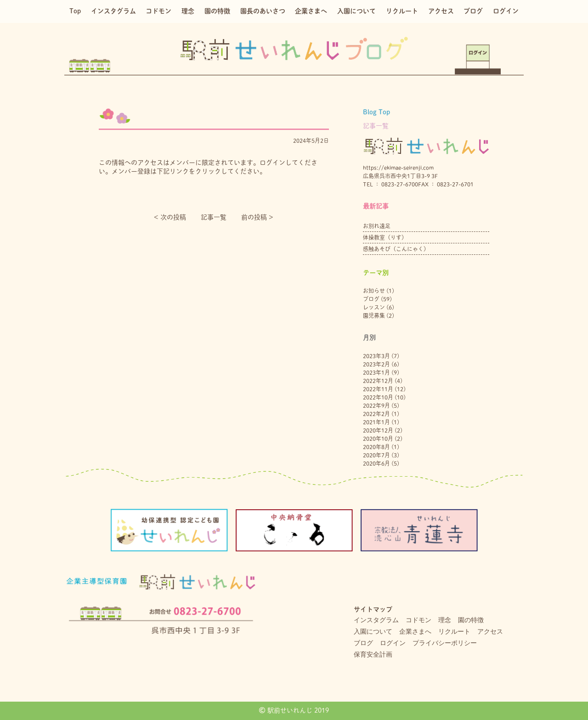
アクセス (441, 11)
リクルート (402, 11)
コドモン (158, 11)
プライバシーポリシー (445, 643)
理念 (188, 11)
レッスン (374, 307)
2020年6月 (376, 463)
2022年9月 (376, 405)
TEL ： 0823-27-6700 (390, 184)
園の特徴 (217, 11)
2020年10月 (378, 439)
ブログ (473, 11)
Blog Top (376, 112)
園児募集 (374, 315)
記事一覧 (214, 217)
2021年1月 (376, 422)
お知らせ (374, 291)
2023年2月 (376, 364)
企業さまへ (311, 11)
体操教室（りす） (385, 237)
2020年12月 (378, 430)
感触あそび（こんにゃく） (396, 249)
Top (75, 11)
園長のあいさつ (263, 11)
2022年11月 (378, 389)
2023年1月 (376, 372)
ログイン (506, 11)
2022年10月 (378, 397)
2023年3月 (376, 356)
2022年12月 (378, 381)
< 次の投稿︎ (170, 217)
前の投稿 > (257, 217)
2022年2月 (376, 414)
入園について (356, 11)
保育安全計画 (373, 654)
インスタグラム (113, 11)
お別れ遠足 (377, 226)
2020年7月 (376, 455)
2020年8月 (376, 447)
